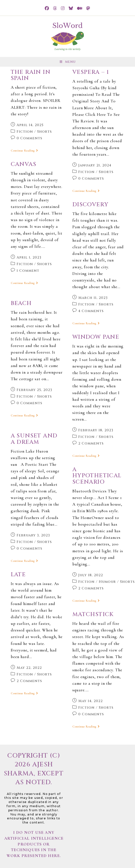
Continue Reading (24, 151)
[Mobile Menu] (68, 62)
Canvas (23, 164)
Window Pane (96, 337)
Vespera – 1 (91, 72)
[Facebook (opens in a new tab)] (47, 9)
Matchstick (93, 614)
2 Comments (91, 443)
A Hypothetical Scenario (97, 476)
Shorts (45, 132)
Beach (21, 303)
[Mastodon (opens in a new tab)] (88, 9)
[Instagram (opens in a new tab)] (63, 9)
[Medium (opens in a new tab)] (80, 9)
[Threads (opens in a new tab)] (55, 9)
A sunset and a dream (34, 439)
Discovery (90, 205)
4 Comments (91, 311)
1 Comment (28, 271)
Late (18, 575)
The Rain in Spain (31, 75)
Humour (107, 582)
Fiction (25, 132)
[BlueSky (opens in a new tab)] (71, 9)
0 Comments (29, 138)
